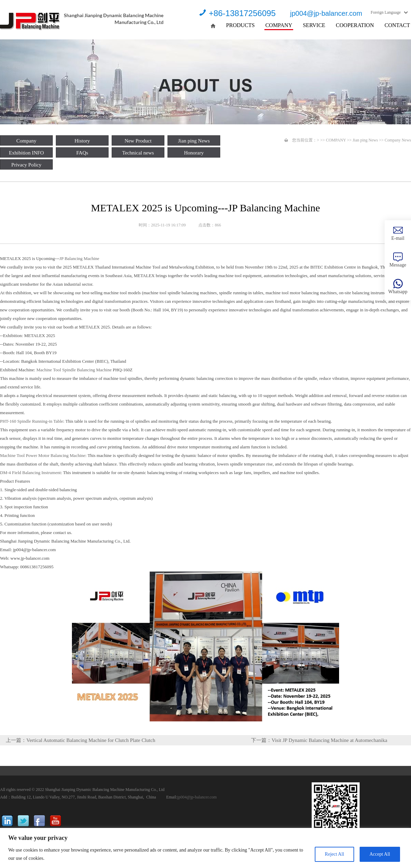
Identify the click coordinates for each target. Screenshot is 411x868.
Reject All (334, 854)
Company (26, 141)
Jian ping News (194, 141)
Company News (398, 140)
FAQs (82, 153)
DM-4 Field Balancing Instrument (30, 473)
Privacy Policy (26, 165)
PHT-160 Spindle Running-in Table (32, 421)
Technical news (138, 153)
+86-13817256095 (242, 13)
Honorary (194, 153)
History (82, 141)
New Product (138, 141)
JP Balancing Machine (79, 258)
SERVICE (314, 25)
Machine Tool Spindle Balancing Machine (74, 370)
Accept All (380, 854)
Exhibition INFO (26, 153)
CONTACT (397, 25)
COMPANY (279, 25)
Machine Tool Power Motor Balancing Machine (43, 455)
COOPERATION (355, 25)
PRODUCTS (240, 25)
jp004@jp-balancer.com (326, 13)
